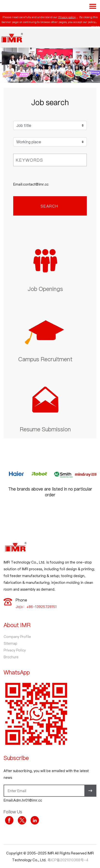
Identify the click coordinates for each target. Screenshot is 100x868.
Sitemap (10, 643)
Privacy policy (67, 17)
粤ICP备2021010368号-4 (68, 860)
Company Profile (17, 637)
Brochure (11, 657)
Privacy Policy (15, 650)
